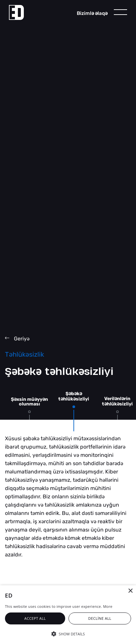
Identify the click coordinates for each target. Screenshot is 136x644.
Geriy (17, 339)
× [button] (130, 591)
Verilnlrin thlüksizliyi (117, 401)
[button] (68, 633)
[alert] (68, 615)
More (108, 606)
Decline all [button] (100, 618)
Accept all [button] (35, 618)
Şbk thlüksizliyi (74, 396)
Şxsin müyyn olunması (29, 402)
